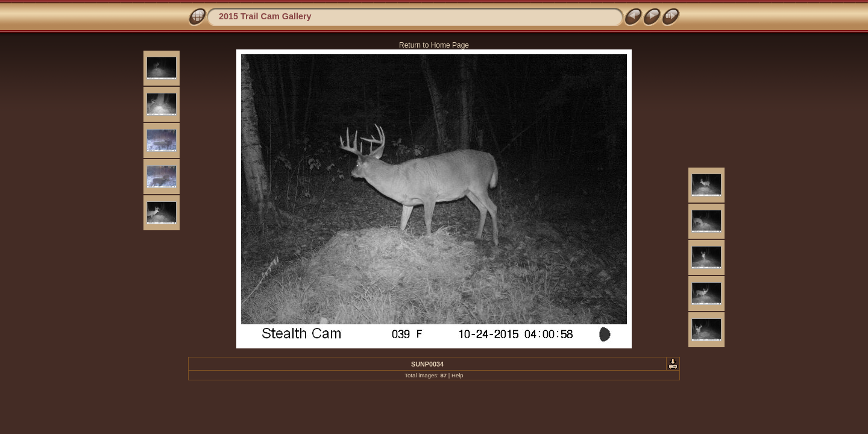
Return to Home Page (434, 45)
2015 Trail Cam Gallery (265, 16)
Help (458, 375)
